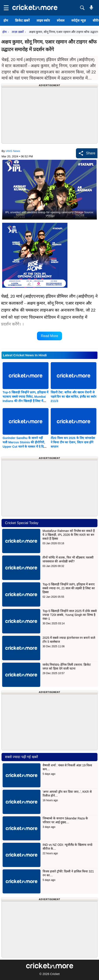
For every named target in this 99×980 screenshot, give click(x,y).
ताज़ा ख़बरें (18, 32)
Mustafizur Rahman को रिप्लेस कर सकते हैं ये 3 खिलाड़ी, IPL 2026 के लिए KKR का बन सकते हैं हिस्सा (69, 535)
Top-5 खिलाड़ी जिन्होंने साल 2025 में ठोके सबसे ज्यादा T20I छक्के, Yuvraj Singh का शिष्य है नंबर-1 (69, 615)
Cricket (55, 974)
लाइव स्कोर (43, 20)
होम (6, 20)
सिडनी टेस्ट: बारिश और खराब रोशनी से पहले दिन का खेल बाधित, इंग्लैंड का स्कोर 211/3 (74, 397)
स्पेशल (61, 20)
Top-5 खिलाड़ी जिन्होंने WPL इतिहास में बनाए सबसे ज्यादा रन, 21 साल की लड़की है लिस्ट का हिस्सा (69, 588)
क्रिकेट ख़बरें (22, 20)
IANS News (13, 151)
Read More (49, 336)
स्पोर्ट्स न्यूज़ (78, 20)
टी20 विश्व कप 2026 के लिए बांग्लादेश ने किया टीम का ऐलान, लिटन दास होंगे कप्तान (73, 442)
